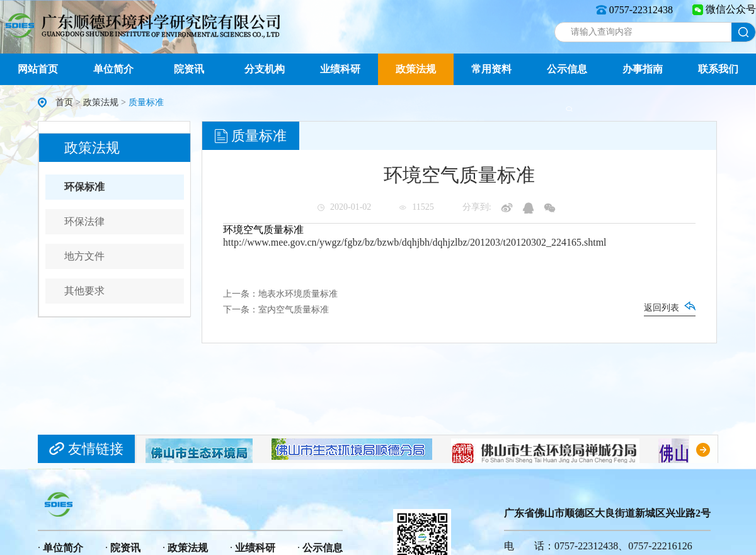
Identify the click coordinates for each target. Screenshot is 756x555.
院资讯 (189, 69)
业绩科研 (340, 69)
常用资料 (491, 69)
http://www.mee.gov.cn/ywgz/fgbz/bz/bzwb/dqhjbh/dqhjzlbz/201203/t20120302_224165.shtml (415, 242)
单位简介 (113, 69)
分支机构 (265, 69)
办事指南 (643, 69)
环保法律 (84, 221)
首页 (64, 102)
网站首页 (38, 69)
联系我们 (718, 69)
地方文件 (84, 256)
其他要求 (84, 291)
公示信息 (567, 69)
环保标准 (84, 187)
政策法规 (416, 69)
